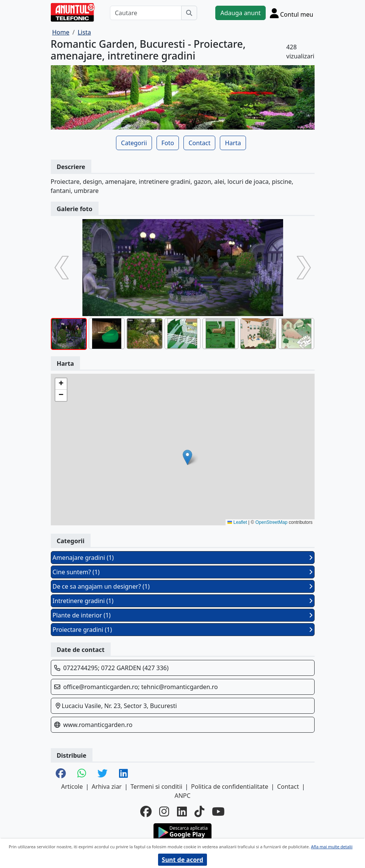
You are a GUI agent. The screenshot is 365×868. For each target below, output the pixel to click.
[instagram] (164, 812)
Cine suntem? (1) (183, 572)
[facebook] (146, 812)
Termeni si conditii (156, 787)
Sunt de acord (182, 860)
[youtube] (218, 812)
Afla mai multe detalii (332, 847)
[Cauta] (189, 13)
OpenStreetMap (272, 522)
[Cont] (292, 13)
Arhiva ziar (107, 787)
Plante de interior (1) (183, 615)
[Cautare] (146, 13)
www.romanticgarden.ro (98, 725)
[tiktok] (199, 812)
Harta (233, 143)
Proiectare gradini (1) (183, 630)
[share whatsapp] (82, 774)
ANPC (182, 796)
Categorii (134, 143)
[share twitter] (103, 774)
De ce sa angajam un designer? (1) (183, 586)
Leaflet (237, 522)
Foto (168, 143)
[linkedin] (182, 812)
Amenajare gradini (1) (183, 558)
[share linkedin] (123, 774)
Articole (72, 787)
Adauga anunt (240, 13)
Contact (199, 143)
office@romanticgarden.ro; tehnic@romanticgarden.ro (141, 687)
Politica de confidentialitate (230, 787)
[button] (187, 457)
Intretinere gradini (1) (183, 601)
